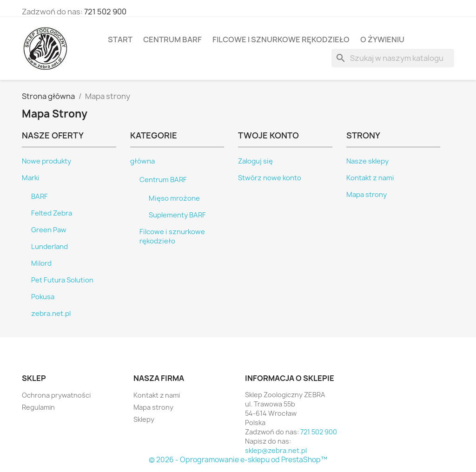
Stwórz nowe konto (270, 178)
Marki (31, 178)
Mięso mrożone (174, 198)
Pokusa (43, 297)
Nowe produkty (46, 161)
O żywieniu (382, 39)
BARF (40, 197)
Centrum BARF (172, 39)
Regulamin (38, 407)
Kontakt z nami (370, 178)
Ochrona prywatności (56, 395)
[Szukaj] (393, 58)
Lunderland (50, 247)
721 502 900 (105, 12)
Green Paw (49, 230)
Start (120, 39)
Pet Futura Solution (62, 280)
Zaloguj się (255, 161)
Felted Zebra (52, 213)
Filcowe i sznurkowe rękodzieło (281, 39)
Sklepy (144, 419)
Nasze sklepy (367, 161)
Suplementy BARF (177, 215)
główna (142, 161)
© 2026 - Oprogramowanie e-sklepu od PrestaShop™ (238, 460)
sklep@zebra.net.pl (276, 450)
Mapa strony (367, 195)
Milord (41, 263)
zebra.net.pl (51, 314)
